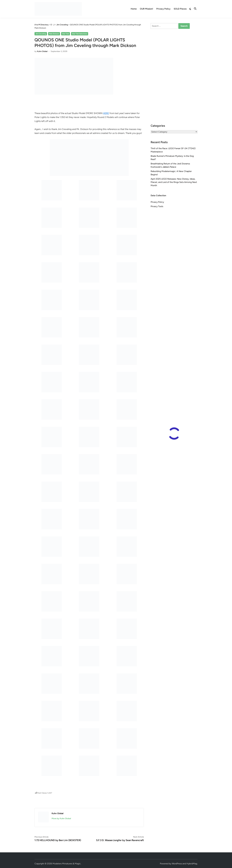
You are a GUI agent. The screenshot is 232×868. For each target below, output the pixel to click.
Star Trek (66, 34)
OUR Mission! (146, 9)
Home (134, 9)
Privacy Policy (163, 9)
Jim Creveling (41, 34)
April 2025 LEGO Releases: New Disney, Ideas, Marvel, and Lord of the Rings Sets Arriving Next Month (174, 182)
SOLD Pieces (180, 9)
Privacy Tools (157, 206)
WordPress (177, 864)
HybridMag (192, 864)
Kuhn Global (42, 51)
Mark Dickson (54, 34)
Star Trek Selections (80, 34)
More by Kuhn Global (61, 818)
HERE (106, 113)
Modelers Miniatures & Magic (67, 864)
